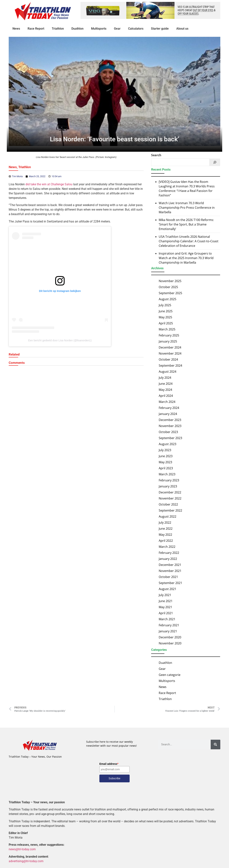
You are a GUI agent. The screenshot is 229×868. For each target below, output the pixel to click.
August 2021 (167, 589)
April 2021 (166, 613)
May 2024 (165, 390)
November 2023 (170, 426)
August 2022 (167, 516)
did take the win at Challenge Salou (49, 184)
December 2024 (170, 347)
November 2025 (170, 281)
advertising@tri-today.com (26, 861)
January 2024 (168, 414)
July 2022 (165, 522)
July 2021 (165, 595)
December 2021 (170, 565)
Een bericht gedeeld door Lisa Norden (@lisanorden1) (60, 340)
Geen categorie (170, 675)
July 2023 (165, 450)
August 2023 (167, 444)
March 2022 (167, 547)
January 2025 (168, 341)
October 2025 (168, 287)
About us (182, 29)
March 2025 (167, 329)
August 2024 (167, 372)
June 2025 (166, 311)
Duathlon (77, 29)
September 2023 (170, 438)
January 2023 (168, 486)
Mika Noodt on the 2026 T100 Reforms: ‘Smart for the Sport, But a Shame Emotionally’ (186, 224)
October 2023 (168, 432)
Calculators (136, 29)
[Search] (215, 162)
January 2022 (168, 559)
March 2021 (167, 619)
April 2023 (166, 468)
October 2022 (168, 504)
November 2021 (170, 571)
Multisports (99, 29)
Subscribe (114, 778)
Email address (109, 764)
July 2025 (165, 305)
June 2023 (166, 456)
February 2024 (169, 408)
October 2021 (168, 577)
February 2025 (169, 335)
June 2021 (166, 601)
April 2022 (166, 541)
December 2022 (170, 492)
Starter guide (160, 29)
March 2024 (167, 402)
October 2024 (168, 359)
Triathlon (58, 29)
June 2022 (166, 529)
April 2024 (166, 396)
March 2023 (167, 474)
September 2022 (170, 510)
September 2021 (170, 583)
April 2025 (166, 323)
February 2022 (169, 553)
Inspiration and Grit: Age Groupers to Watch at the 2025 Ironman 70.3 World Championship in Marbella (186, 258)
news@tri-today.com (22, 849)
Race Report (36, 29)
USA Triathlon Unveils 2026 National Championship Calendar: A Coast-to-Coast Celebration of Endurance (189, 241)
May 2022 (165, 535)
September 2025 (170, 293)
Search (156, 155)
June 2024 (166, 384)
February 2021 (169, 625)
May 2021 (165, 607)
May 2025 (165, 317)
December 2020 (170, 637)
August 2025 (167, 299)
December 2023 (170, 420)
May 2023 (165, 462)
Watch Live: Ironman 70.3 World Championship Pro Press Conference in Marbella (187, 208)
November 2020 (170, 643)
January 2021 (168, 631)
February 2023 (169, 480)
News (16, 29)
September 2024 (170, 366)
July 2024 (165, 378)
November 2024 (170, 353)
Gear (117, 29)
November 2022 (170, 498)
